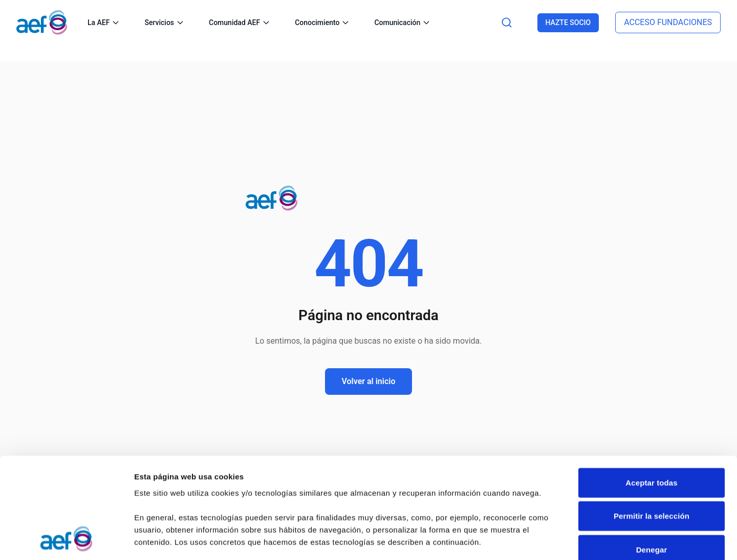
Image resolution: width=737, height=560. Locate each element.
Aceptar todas (651, 390)
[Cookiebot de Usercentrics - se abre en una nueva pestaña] (66, 540)
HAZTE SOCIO (568, 23)
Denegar (652, 457)
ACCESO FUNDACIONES (668, 22)
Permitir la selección (652, 424)
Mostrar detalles (164, 540)
